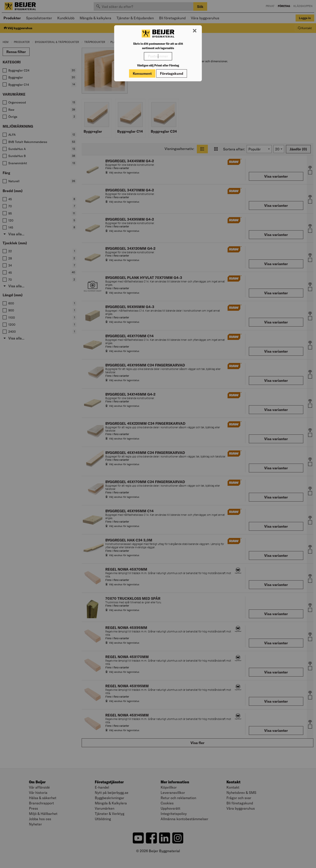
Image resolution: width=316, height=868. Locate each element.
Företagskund (172, 73)
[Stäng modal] (195, 31)
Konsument (142, 73)
